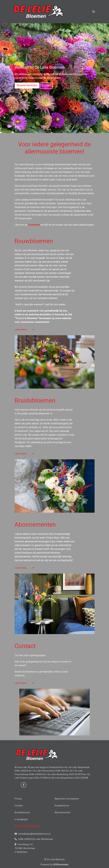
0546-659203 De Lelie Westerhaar (34, 839)
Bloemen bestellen (27, 85)
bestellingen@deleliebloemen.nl (32, 834)
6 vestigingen (21, 819)
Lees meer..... (24, 330)
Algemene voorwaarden (67, 799)
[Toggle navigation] (94, 12)
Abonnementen (62, 812)
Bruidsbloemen (22, 812)
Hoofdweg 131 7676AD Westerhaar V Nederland (25, 848)
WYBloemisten (61, 865)
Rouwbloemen (62, 806)
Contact (46, 85)
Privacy (18, 799)
